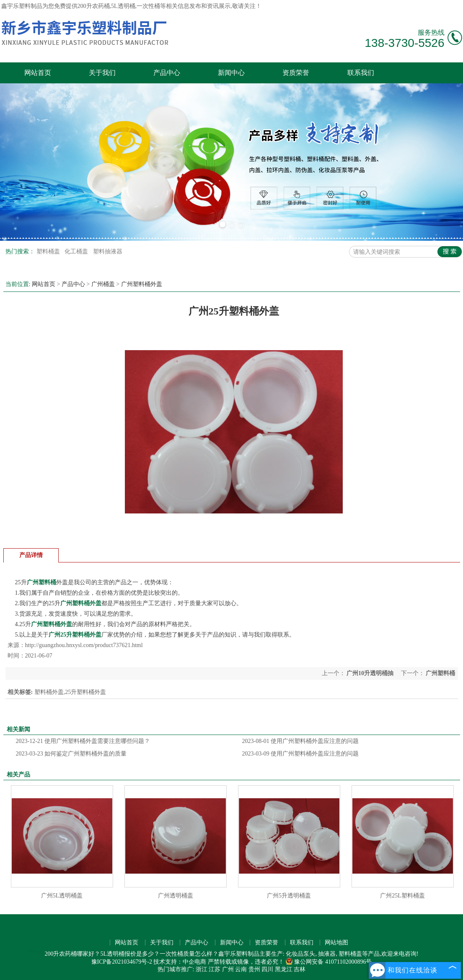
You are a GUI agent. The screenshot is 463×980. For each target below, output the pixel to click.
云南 (241, 969)
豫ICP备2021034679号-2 (122, 962)
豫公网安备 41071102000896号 (328, 962)
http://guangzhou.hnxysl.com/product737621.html (84, 645)
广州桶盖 (103, 284)
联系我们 (361, 73)
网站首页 (38, 73)
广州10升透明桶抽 (370, 673)
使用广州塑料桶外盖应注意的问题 (301, 741)
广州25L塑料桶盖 (402, 896)
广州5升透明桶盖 (289, 896)
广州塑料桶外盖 (142, 284)
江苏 (215, 969)
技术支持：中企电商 (180, 962)
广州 (228, 969)
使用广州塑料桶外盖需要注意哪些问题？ (83, 741)
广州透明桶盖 (176, 896)
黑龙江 (284, 969)
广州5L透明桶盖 (62, 896)
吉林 (300, 969)
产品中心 (167, 73)
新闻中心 (231, 73)
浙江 (202, 969)
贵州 (254, 969)
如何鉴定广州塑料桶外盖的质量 (71, 754)
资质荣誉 (296, 73)
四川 (267, 969)
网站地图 (336, 943)
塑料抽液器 (108, 251)
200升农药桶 (94, 6)
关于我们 (102, 73)
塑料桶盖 (49, 251)
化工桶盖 (77, 251)
